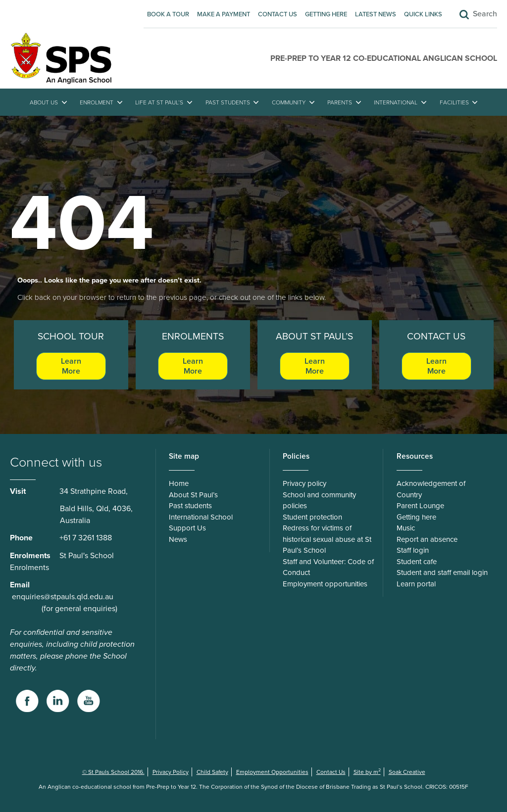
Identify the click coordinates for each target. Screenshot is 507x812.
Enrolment (97, 102)
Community (289, 102)
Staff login (413, 550)
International (396, 102)
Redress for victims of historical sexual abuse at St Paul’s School (327, 539)
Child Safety (212, 772)
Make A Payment (224, 14)
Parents (340, 102)
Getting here (326, 14)
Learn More (71, 366)
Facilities (454, 102)
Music (406, 528)
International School (201, 517)
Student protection (312, 517)
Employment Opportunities (272, 772)
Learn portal (416, 584)
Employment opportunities (325, 584)
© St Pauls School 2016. (113, 772)
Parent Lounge (420, 506)
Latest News (376, 14)
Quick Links (423, 14)
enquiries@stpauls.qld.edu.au (63, 597)
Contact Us (278, 14)
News (178, 539)
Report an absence (427, 539)
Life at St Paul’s (159, 102)
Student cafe (417, 562)
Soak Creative (407, 772)
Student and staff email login (442, 573)
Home (179, 483)
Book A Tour (168, 14)
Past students (228, 102)
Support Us (187, 528)
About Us (44, 102)
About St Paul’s (193, 495)
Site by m (367, 772)
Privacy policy (304, 483)
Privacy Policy (171, 772)
